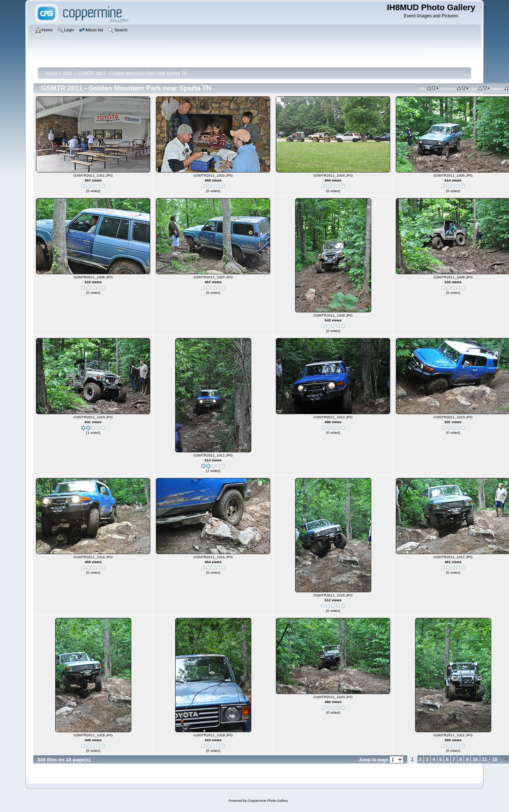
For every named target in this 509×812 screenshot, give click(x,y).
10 (475, 759)
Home (51, 73)
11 (485, 759)
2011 (68, 73)
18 (495, 759)
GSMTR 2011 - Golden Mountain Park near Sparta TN (133, 73)
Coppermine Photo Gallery (268, 801)
